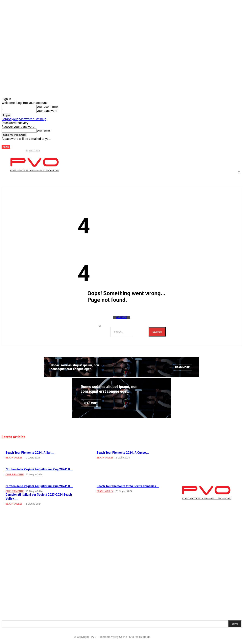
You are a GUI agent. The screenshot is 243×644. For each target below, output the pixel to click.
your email (44, 130)
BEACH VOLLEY (14, 458)
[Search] (157, 332)
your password (47, 111)
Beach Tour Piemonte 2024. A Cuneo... (123, 453)
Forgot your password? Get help (24, 119)
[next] (13, 147)
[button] (239, 172)
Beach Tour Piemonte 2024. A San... (30, 453)
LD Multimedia (160, 637)
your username (47, 107)
